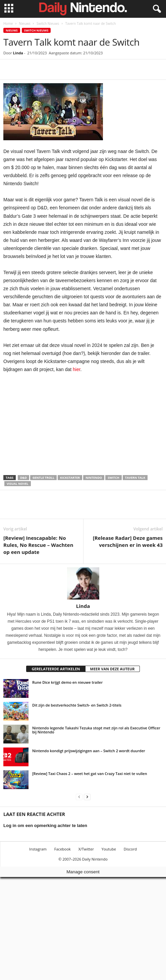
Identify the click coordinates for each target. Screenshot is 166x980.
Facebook (63, 849)
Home (8, 23)
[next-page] (87, 797)
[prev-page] (79, 797)
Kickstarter (70, 478)
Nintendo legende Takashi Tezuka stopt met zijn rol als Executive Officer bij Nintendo (96, 730)
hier (77, 369)
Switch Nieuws (48, 23)
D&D (23, 478)
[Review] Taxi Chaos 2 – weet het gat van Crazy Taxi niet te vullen (90, 773)
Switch (113, 478)
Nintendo (94, 478)
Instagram (38, 849)
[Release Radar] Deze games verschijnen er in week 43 (128, 541)
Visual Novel (18, 484)
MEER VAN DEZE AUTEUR (113, 669)
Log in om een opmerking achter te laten (45, 826)
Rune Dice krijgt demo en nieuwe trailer (67, 682)
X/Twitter (86, 849)
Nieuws (24, 23)
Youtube (109, 849)
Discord (130, 849)
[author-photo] (83, 583)
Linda (18, 53)
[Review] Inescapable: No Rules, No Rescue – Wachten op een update (38, 545)
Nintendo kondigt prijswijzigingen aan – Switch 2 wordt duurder (89, 751)
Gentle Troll (43, 478)
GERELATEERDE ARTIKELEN (56, 669)
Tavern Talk (135, 478)
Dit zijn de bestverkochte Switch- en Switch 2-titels (77, 705)
